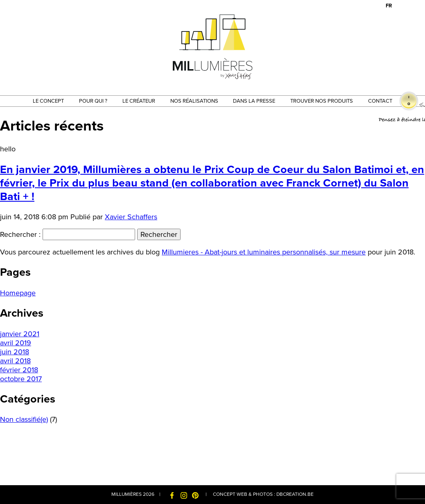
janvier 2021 (20, 334)
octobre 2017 (21, 379)
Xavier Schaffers (131, 217)
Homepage (18, 293)
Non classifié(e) (24, 419)
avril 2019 (16, 343)
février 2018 (19, 370)
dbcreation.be (295, 494)
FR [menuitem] (389, 6)
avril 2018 (15, 361)
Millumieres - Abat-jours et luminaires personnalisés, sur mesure (264, 252)
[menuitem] (389, 6)
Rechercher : (20, 234)
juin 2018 (15, 352)
